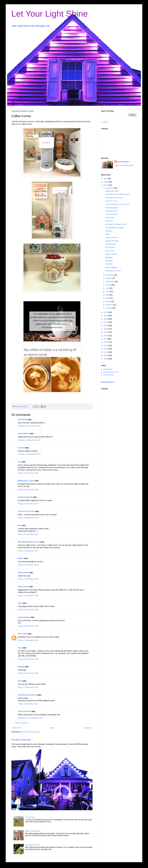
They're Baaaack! (112, 208)
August (109, 285)
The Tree (109, 264)
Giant (107, 234)
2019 (106, 326)
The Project (22, 634)
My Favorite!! (110, 247)
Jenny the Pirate (24, 711)
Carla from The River (26, 511)
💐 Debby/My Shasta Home (29, 542)
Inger (20, 603)
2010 (106, 355)
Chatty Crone (23, 587)
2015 (106, 339)
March (108, 302)
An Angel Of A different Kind (116, 224)
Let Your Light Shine (50, 14)
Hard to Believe (111, 267)
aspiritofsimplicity (25, 497)
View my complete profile (124, 165)
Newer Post (17, 728)
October (109, 278)
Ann (19, 462)
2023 (106, 312)
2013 (106, 346)
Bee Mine (109, 261)
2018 (106, 329)
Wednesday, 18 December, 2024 (30, 718)
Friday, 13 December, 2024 (28, 473)
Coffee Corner (111, 244)
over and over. (109, 375)
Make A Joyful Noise (33, 831)
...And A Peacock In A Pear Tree (117, 204)
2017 (106, 332)
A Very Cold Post (112, 238)
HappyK (21, 667)
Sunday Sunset (111, 254)
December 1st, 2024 (113, 271)
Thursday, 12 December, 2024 (29, 426)
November (110, 275)
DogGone (109, 231)
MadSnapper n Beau (26, 481)
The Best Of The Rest (114, 198)
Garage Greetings (112, 241)
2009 (106, 359)
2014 (106, 342)
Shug (20, 648)
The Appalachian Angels (114, 228)
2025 (106, 182)
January (109, 308)
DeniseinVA (22, 420)
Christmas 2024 (111, 211)
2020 (106, 322)
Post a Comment (21, 723)
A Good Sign (30, 817)
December (110, 188)
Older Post (88, 728)
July (108, 288)
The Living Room (112, 214)
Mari (20, 525)
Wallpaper (109, 258)
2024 (106, 185)
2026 (106, 179)
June (108, 291)
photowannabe (24, 617)
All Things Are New (32, 845)
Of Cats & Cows (111, 201)
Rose (20, 681)
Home (52, 728)
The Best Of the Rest (21, 740)
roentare (21, 448)
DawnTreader (23, 573)
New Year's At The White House (117, 194)
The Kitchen (110, 218)
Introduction (108, 369)
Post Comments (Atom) (31, 732)
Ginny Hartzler (123, 162)
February (109, 305)
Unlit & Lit (109, 221)
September (110, 282)
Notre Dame (110, 251)
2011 (106, 352)
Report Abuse (108, 382)
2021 (106, 319)
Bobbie (21, 558)
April (108, 298)
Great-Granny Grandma (27, 695)
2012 (106, 349)
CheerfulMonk (23, 434)
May (108, 295)
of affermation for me (111, 372)
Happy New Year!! (112, 191)
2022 (106, 316)
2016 (106, 336)
